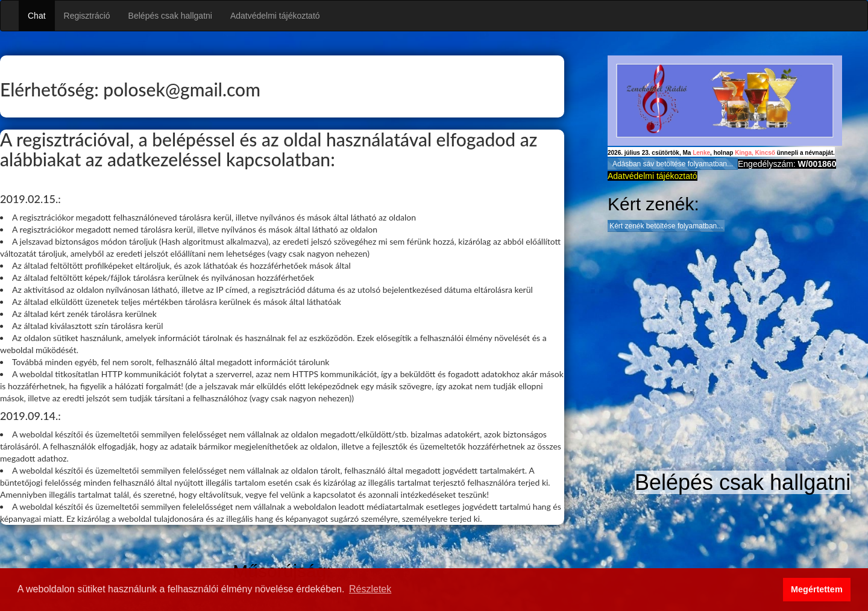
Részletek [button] (370, 589)
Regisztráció (87, 16)
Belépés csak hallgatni (170, 16)
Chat (37, 16)
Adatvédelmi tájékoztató (275, 16)
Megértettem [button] (817, 589)
